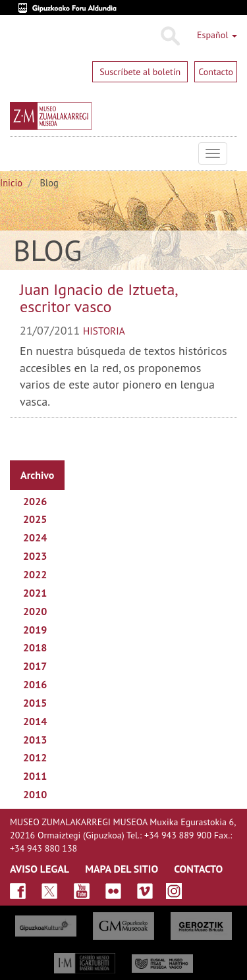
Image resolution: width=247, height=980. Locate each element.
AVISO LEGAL (40, 869)
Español (217, 35)
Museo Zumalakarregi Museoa (20, 153)
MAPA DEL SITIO (122, 869)
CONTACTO (198, 869)
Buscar (170, 36)
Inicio (11, 183)
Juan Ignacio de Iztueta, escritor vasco (98, 298)
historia (104, 331)
